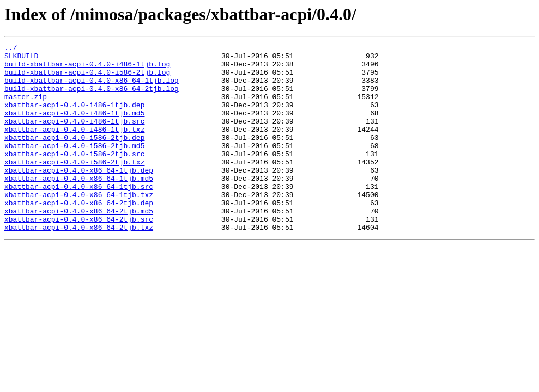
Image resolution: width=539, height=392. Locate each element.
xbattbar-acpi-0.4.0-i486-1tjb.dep (74, 118)
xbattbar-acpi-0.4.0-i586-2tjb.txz (74, 186)
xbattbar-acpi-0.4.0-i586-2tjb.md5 (74, 167)
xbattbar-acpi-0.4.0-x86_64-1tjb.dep (79, 196)
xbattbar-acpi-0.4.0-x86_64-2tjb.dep (79, 235)
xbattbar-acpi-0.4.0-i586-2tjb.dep (74, 157)
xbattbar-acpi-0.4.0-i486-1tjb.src (74, 137)
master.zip (26, 108)
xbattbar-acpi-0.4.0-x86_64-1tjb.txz (79, 225)
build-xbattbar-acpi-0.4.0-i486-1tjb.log (87, 69)
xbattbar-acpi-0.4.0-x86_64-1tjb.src (79, 216)
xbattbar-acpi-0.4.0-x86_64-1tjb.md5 (79, 206)
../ (11, 49)
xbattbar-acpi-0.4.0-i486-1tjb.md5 (74, 127)
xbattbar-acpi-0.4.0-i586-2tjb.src (74, 176)
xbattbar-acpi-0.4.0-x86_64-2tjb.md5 (79, 245)
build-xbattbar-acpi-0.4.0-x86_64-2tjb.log (92, 98)
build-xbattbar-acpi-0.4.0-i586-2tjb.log (87, 78)
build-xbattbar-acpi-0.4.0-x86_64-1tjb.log (92, 88)
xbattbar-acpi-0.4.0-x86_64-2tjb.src (79, 255)
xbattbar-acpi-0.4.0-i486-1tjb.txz (74, 147)
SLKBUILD (21, 59)
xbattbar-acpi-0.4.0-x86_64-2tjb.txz (79, 265)
